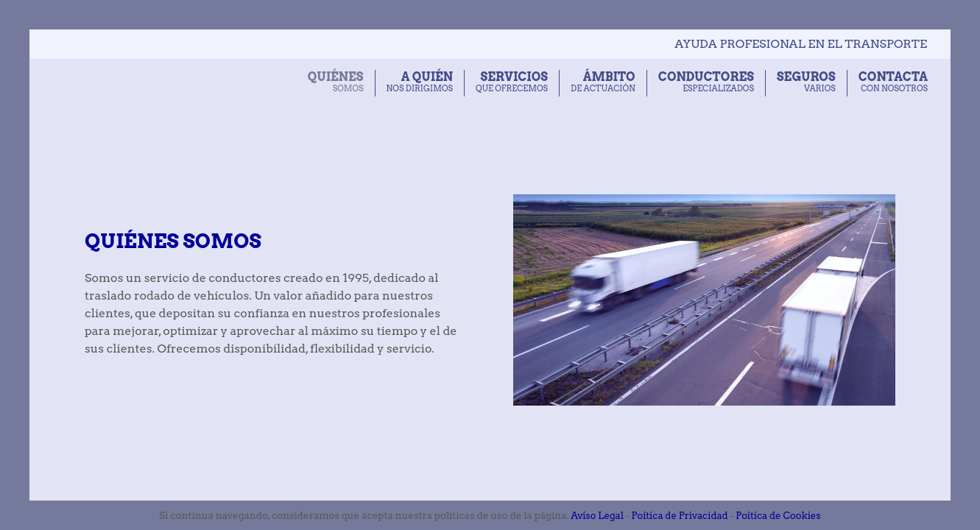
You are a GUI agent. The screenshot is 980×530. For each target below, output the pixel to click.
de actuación (603, 82)
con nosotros (893, 82)
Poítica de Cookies (778, 516)
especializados (706, 82)
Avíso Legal (597, 516)
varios (806, 82)
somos (336, 82)
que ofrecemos (512, 82)
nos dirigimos (420, 82)
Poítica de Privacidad (680, 516)
